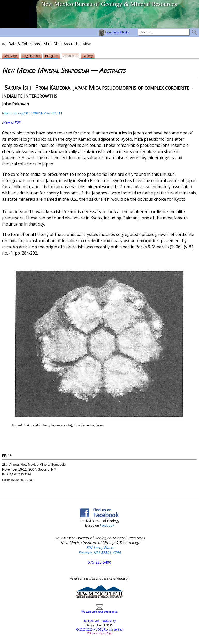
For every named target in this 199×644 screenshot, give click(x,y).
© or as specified (99, 629)
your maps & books (114, 32)
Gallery (88, 56)
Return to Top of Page (99, 633)
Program (52, 56)
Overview (10, 56)
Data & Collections (24, 44)
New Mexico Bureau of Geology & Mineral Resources (109, 4)
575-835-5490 (99, 562)
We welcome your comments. (99, 610)
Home (3, 44)
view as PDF (12, 122)
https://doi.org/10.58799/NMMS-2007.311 (32, 113)
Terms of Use (91, 621)
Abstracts (71, 44)
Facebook (107, 526)
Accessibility (109, 621)
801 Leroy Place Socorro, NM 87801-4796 (99, 550)
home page (20, 14)
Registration (31, 56)
